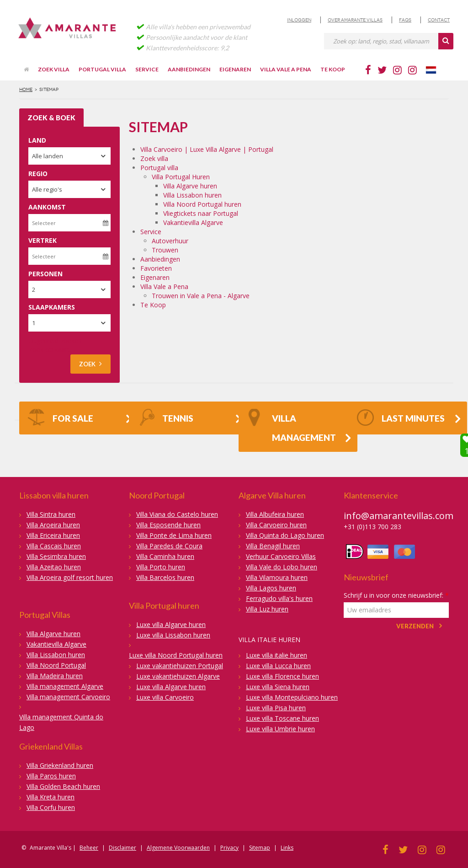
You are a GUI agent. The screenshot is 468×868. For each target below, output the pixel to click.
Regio (38, 174)
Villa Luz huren (267, 609)
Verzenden (415, 626)
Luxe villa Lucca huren (278, 666)
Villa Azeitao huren (54, 567)
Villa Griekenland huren (60, 765)
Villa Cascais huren (54, 546)
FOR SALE (60, 419)
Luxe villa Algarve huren (171, 624)
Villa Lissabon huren (192, 195)
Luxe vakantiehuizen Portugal (180, 666)
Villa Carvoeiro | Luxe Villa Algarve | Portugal (207, 149)
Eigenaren (235, 69)
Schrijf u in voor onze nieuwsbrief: (396, 595)
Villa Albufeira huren (275, 514)
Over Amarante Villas (355, 20)
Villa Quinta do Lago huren (285, 535)
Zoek (90, 364)
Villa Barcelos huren (165, 577)
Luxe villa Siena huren (278, 687)
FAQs (405, 20)
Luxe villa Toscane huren (282, 718)
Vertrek (43, 240)
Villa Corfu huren (51, 807)
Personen (45, 274)
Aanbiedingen (189, 69)
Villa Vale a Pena (286, 69)
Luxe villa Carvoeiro (165, 697)
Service (147, 69)
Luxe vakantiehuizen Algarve (178, 676)
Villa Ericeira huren (53, 535)
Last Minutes (401, 419)
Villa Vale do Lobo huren (282, 567)
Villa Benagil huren (273, 546)
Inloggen (299, 20)
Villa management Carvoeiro (68, 697)
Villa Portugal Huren (181, 177)
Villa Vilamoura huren (277, 577)
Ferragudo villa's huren (279, 598)
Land (37, 140)
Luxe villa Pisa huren (276, 708)
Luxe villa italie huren (277, 655)
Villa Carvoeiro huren (276, 525)
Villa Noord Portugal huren (202, 204)
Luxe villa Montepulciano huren (292, 697)
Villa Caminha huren (165, 556)
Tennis (165, 419)
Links (287, 848)
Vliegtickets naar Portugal (201, 213)
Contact (439, 20)
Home (26, 89)
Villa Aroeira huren (53, 525)
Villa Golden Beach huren (63, 786)
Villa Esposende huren (168, 525)
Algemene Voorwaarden (178, 848)
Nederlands (435, 70)
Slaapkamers (52, 307)
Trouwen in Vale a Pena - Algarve (201, 296)
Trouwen (165, 250)
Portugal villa (102, 69)
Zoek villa (54, 69)
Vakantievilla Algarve (193, 222)
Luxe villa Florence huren (282, 676)
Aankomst (47, 207)
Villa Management (291, 426)
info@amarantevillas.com (399, 516)
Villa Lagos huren (271, 588)
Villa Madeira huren (55, 676)
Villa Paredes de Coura (169, 546)
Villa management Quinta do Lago (61, 722)
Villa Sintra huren (51, 514)
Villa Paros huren (51, 776)
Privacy (229, 848)
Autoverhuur (170, 241)
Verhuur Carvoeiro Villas (281, 556)
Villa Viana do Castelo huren (177, 514)
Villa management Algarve (65, 686)
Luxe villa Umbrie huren (280, 729)
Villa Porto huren (161, 567)
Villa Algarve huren (190, 186)
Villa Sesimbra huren (56, 556)
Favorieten (156, 268)
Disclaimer (122, 848)
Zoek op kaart (49, 350)
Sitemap (260, 848)
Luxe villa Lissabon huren (173, 635)
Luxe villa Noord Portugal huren (176, 655)
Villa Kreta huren (51, 797)
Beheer (89, 848)
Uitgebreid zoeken (55, 340)
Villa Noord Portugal (56, 665)
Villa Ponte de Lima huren (174, 535)
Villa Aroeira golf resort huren (70, 577)
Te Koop (333, 69)
